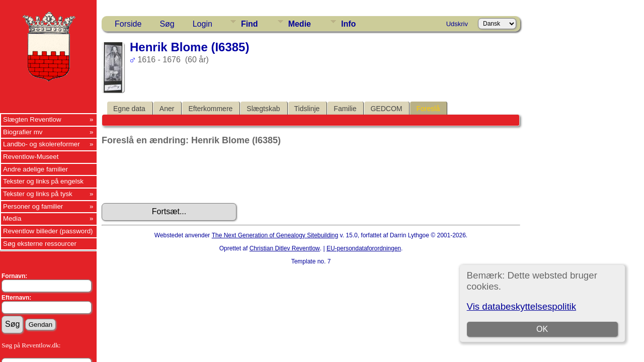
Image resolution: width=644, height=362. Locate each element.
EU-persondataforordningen (364, 248)
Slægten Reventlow (32, 119)
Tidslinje (307, 109)
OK (542, 329)
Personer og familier (33, 206)
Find (250, 24)
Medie (300, 24)
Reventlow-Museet (31, 157)
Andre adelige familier (35, 169)
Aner (167, 109)
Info (348, 24)
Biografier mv (23, 132)
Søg (167, 24)
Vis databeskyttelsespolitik (521, 306)
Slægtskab (263, 109)
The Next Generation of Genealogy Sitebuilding (275, 235)
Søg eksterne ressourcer (40, 244)
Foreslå (428, 109)
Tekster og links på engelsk (43, 181)
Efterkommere (210, 109)
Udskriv (457, 24)
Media (12, 218)
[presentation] (178, 174)
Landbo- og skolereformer (42, 144)
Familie (345, 109)
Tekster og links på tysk (38, 194)
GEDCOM (386, 109)
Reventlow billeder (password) (48, 231)
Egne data (129, 109)
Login (203, 24)
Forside (128, 24)
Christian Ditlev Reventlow (285, 248)
